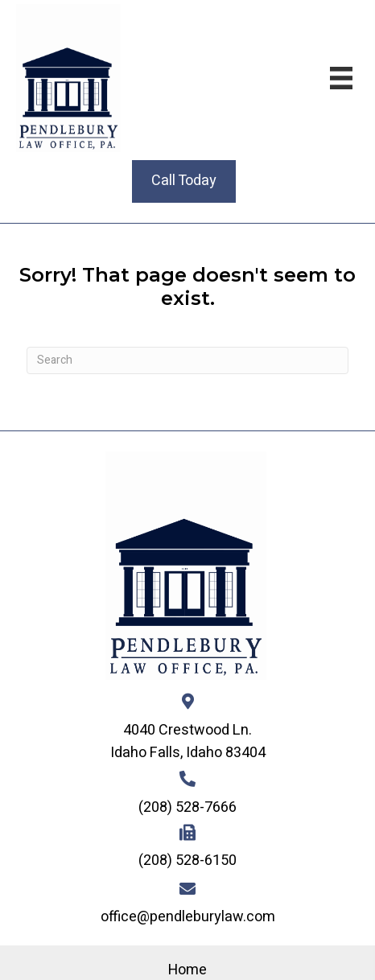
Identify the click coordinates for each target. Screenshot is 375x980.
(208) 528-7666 (187, 807)
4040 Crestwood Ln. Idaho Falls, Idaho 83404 (188, 742)
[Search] (187, 360)
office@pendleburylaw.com (188, 917)
